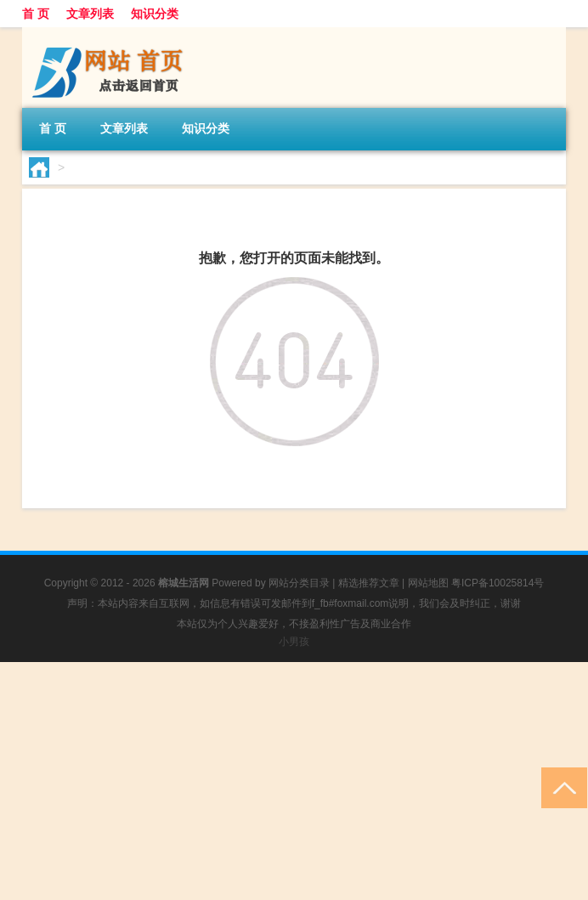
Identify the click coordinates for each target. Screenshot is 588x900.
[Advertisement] (294, 781)
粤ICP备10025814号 (498, 583)
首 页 (36, 14)
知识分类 (155, 14)
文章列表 (90, 14)
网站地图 (428, 583)
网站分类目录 (299, 583)
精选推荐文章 (369, 583)
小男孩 (294, 642)
